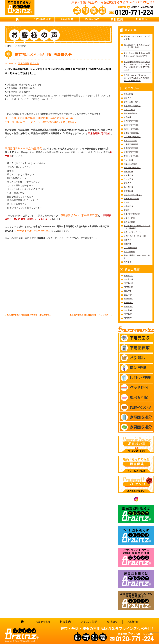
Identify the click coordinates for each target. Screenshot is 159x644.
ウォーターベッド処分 (133, 195)
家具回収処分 (129, 252)
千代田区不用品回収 (132, 168)
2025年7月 (128, 299)
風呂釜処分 (128, 187)
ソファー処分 (129, 218)
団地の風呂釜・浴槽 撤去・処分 (137, 257)
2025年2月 (128, 318)
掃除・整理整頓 (130, 113)
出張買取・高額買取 (132, 106)
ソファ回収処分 (130, 248)
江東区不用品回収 (131, 144)
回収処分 (35, 63)
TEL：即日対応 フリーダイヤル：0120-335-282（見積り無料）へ (41, 122)
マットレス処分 (130, 164)
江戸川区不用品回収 (132, 137)
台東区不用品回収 (131, 133)
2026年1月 (128, 276)
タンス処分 (128, 179)
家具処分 (127, 183)
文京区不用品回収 (131, 148)
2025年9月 (128, 291)
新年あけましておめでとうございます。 (137, 38)
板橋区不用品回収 (131, 152)
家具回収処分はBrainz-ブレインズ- (136, 579)
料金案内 (67, 19)
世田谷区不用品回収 (132, 214)
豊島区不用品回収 (131, 156)
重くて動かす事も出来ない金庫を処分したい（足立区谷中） (137, 55)
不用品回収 (24, 63)
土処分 (127, 202)
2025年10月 (129, 287)
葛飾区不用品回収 (131, 125)
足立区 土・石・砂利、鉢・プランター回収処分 (137, 227)
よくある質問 (92, 19)
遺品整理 (127, 117)
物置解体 (127, 244)
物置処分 (127, 240)
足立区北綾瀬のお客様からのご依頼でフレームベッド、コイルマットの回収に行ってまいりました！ (137, 66)
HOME (17, 19)
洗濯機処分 (128, 172)
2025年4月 (128, 310)
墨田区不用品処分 (131, 199)
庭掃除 (127, 210)
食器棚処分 (128, 191)
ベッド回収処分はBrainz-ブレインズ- (136, 536)
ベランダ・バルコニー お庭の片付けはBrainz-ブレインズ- (136, 557)
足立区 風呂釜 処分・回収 (135, 236)
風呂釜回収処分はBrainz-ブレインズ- (136, 514)
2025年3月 (128, 314)
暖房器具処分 (129, 222)
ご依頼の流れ (42, 19)
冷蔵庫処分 (128, 175)
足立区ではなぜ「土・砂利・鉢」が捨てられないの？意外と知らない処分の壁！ (137, 78)
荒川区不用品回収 (131, 129)
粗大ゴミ (127, 262)
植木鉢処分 (128, 206)
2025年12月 (129, 279)
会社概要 (117, 19)
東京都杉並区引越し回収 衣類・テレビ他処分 (90, 315)
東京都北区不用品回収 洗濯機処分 (43, 55)
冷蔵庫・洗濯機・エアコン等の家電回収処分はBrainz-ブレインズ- (136, 601)
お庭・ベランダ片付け (133, 232)
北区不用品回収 (130, 141)
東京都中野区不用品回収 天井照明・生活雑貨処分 (29, 315)
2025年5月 (128, 307)
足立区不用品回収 (131, 121)
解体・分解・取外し (132, 102)
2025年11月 (129, 283)
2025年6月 (128, 303)
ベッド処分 (128, 160)
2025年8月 (128, 295)
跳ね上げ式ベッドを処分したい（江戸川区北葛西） (137, 46)
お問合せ (142, 19)
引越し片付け (129, 110)
